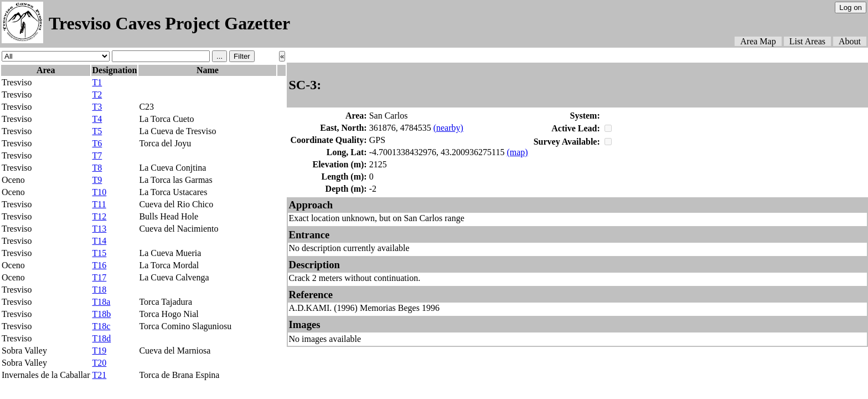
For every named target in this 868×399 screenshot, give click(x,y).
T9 (97, 180)
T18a (101, 302)
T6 (97, 143)
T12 (99, 216)
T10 (99, 192)
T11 (99, 204)
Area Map (758, 41)
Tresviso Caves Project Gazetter (169, 23)
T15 (99, 253)
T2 (97, 94)
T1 (97, 82)
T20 (99, 363)
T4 (97, 119)
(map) (517, 152)
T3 (97, 107)
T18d (101, 338)
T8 (97, 168)
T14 (99, 241)
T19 (99, 351)
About (850, 41)
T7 (97, 155)
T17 (99, 277)
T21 (99, 375)
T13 (99, 229)
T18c (101, 326)
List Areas (807, 41)
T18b (101, 314)
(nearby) (448, 128)
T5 (97, 131)
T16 (99, 265)
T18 (99, 290)
